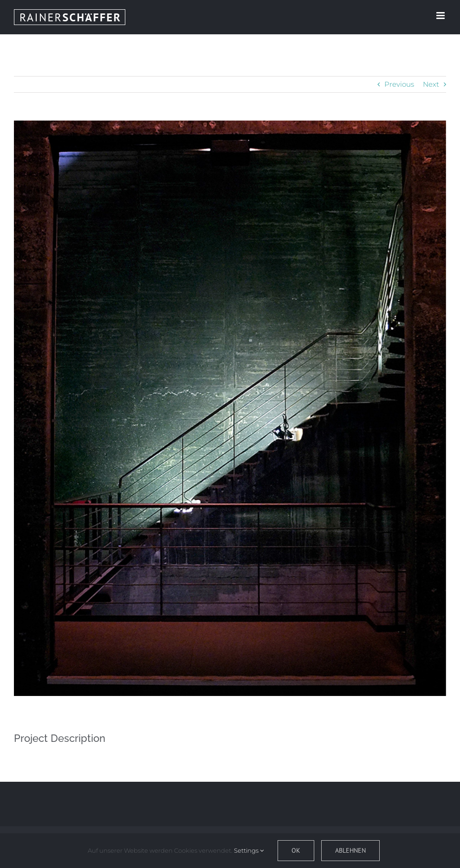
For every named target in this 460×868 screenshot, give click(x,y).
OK (296, 850)
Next (431, 84)
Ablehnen (350, 850)
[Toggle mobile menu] (441, 16)
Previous (399, 84)
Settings (249, 850)
